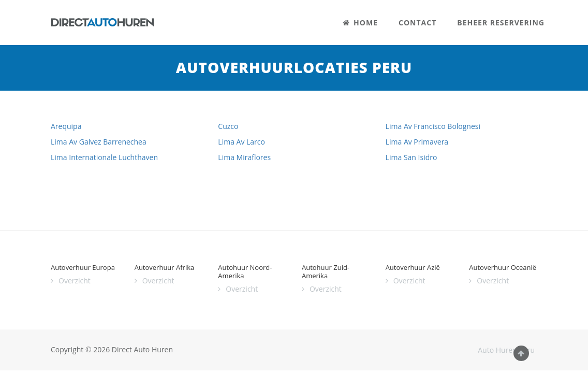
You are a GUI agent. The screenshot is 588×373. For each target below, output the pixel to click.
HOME (360, 23)
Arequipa (66, 126)
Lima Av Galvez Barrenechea (99, 142)
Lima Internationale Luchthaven (104, 157)
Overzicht (75, 281)
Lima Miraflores (244, 157)
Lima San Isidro (411, 157)
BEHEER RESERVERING (501, 23)
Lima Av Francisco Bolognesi (433, 126)
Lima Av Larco (241, 142)
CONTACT (417, 23)
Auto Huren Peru (506, 350)
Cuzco (228, 126)
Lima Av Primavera (417, 142)
